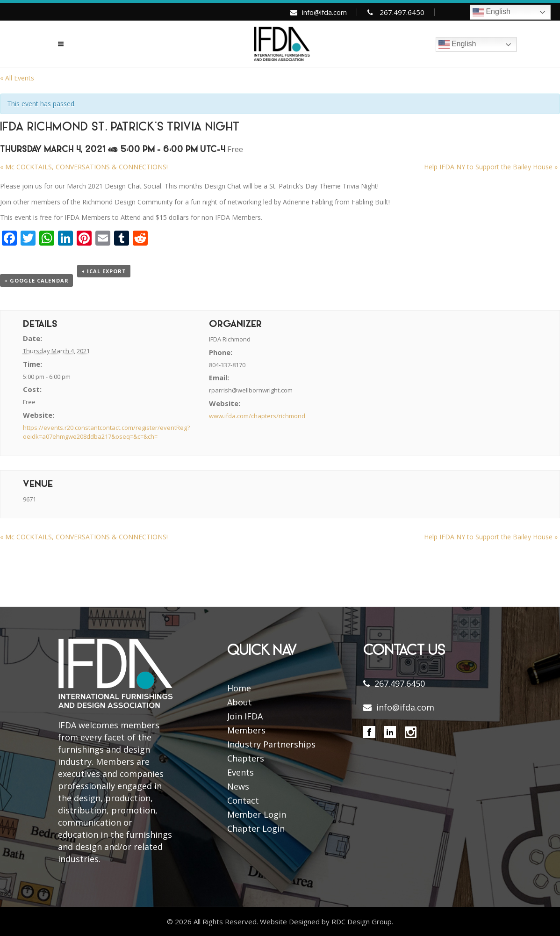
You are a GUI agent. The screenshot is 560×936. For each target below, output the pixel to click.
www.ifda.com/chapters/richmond (257, 416)
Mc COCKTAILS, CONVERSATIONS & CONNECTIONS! (84, 167)
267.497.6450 (402, 12)
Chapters (246, 758)
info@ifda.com (324, 12)
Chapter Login (256, 828)
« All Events (17, 78)
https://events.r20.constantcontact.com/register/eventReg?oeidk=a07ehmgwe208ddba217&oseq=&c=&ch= (106, 432)
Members (246, 730)
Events (241, 772)
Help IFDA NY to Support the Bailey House (491, 167)
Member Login (257, 814)
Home (239, 688)
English (492, 12)
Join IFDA (245, 716)
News (238, 786)
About (240, 702)
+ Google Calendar (36, 280)
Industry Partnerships (271, 744)
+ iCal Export (104, 271)
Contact (243, 800)
